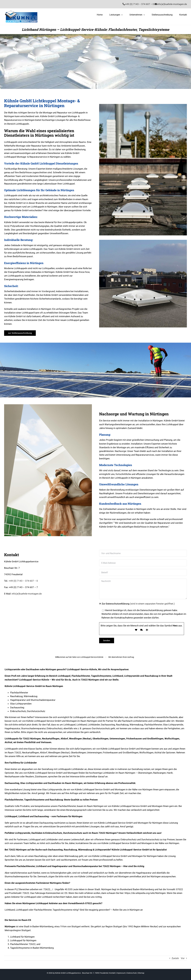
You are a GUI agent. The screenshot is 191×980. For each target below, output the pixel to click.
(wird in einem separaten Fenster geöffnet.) (137, 604)
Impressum (121, 973)
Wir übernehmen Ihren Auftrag (121, 657)
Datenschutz (132, 973)
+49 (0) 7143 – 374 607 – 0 (23, 581)
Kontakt (112, 973)
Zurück (175, 958)
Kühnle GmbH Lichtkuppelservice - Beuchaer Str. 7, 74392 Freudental (82, 973)
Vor (183, 958)
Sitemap (141, 973)
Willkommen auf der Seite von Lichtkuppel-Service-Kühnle (79, 657)
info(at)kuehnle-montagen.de (27, 594)
